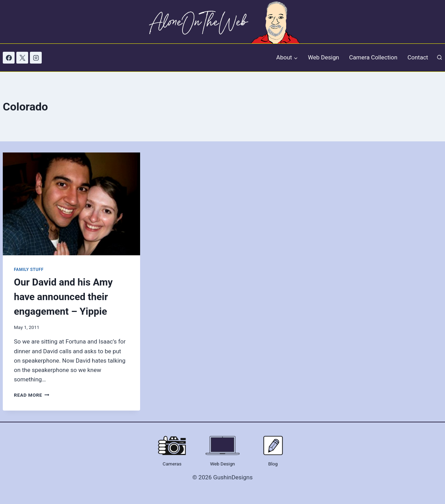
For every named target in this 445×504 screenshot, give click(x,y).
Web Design (324, 57)
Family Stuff (29, 270)
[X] (22, 58)
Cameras (172, 464)
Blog (273, 464)
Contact (418, 57)
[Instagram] (36, 58)
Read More (32, 395)
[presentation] (71, 204)
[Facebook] (9, 58)
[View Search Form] (439, 58)
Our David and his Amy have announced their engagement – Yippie (63, 297)
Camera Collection (373, 57)
